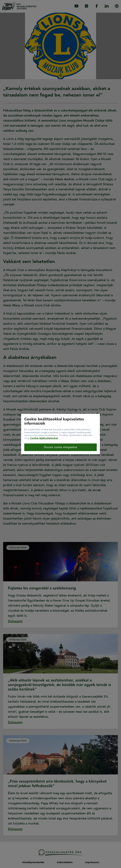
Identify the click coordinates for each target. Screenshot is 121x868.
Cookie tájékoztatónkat (44, 438)
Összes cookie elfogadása (61, 447)
